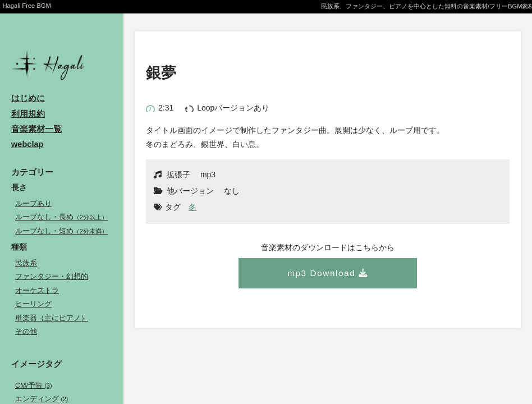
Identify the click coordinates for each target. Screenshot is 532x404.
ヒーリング (33, 304)
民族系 (26, 263)
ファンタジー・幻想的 (52, 277)
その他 (26, 332)
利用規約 (28, 114)
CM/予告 (33, 385)
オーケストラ (37, 291)
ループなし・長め (61, 217)
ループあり (33, 204)
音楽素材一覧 (36, 129)
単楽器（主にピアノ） (52, 318)
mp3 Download (321, 273)
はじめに (28, 98)
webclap (27, 144)
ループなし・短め (61, 231)
